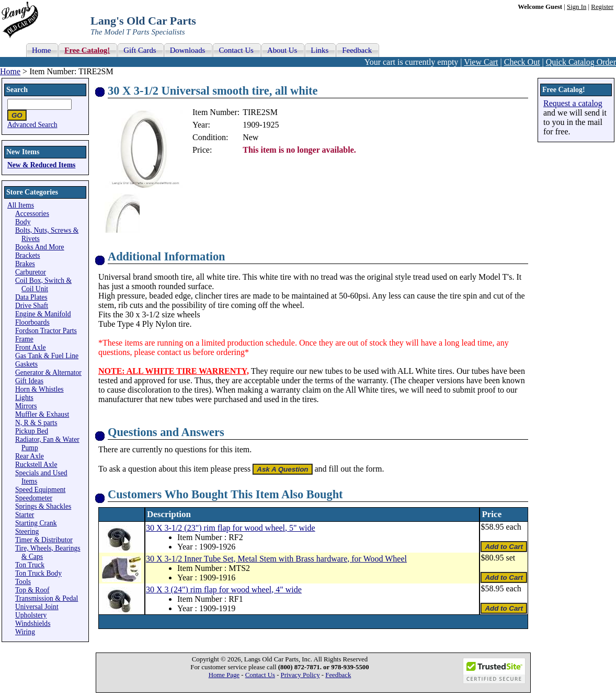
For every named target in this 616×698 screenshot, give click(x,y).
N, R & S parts (36, 423)
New (250, 137)
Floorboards (32, 322)
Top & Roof (32, 590)
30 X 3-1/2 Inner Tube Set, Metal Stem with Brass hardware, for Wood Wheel (276, 559)
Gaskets (26, 364)
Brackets (28, 255)
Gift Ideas (29, 381)
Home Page (224, 675)
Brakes (25, 264)
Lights (24, 398)
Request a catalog (573, 103)
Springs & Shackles (43, 506)
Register (602, 7)
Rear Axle (30, 456)
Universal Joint (37, 607)
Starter (25, 515)
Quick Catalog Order (581, 62)
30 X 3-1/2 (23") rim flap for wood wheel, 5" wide (231, 528)
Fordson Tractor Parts (46, 331)
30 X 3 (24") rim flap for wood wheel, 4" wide (224, 590)
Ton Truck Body (38, 573)
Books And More (40, 247)
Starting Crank (36, 523)
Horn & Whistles (39, 389)
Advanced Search (32, 125)
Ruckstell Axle (36, 465)
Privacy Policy (300, 675)
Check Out (522, 62)
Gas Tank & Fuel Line (47, 356)
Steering (27, 531)
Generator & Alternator (48, 373)
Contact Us (260, 675)
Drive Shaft (32, 306)
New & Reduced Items (41, 165)
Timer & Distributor (44, 540)
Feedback (338, 675)
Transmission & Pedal (47, 598)
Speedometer (34, 498)
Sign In (577, 7)
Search (17, 90)
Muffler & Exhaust (42, 414)
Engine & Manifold (43, 314)
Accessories (32, 214)
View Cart (481, 62)
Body (23, 222)
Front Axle (31, 347)
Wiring (25, 632)
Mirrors (26, 406)
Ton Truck (30, 565)
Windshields (33, 623)
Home (10, 71)
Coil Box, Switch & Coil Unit (43, 285)
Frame (24, 339)
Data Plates (31, 297)
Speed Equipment (40, 490)
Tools (23, 582)
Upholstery (31, 615)
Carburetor (31, 272)
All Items (21, 205)
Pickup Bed (32, 431)
